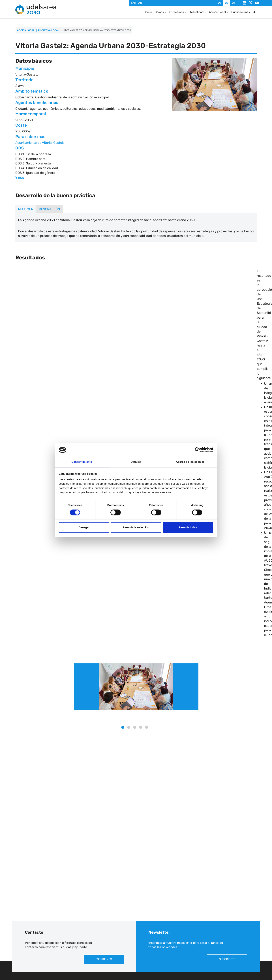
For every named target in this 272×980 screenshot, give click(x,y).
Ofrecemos (177, 12)
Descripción (49, 209)
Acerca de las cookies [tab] (190, 462)
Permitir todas (188, 527)
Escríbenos (104, 959)
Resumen (26, 209)
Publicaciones (240, 12)
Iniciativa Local (49, 30)
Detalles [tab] (136, 462)
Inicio (148, 12)
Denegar (84, 527)
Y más (20, 177)
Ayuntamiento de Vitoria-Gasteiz (40, 143)
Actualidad (197, 12)
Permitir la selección (136, 527)
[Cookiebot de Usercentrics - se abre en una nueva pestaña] (197, 450)
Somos (160, 12)
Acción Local (218, 12)
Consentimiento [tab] (82, 462)
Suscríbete (227, 959)
